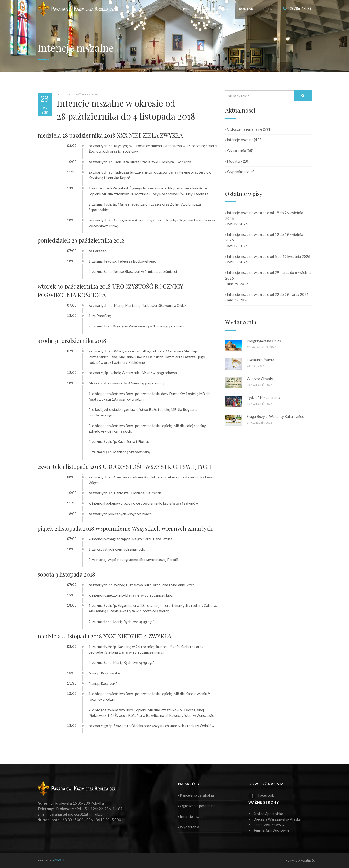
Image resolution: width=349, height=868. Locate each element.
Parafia (192, 9)
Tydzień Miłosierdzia (263, 397)
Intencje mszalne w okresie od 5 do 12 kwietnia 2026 (268, 256)
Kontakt (247, 9)
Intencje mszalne (239, 140)
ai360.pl (58, 860)
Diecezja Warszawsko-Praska (277, 819)
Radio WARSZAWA (269, 825)
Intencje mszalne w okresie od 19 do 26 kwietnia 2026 (264, 215)
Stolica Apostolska (268, 814)
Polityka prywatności (301, 860)
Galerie (269, 9)
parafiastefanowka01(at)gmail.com (77, 814)
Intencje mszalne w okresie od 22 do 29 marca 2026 (267, 294)
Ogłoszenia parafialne (244, 129)
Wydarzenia (236, 151)
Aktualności (220, 9)
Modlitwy (234, 161)
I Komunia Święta (260, 360)
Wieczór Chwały (260, 379)
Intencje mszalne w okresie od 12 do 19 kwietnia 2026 (264, 237)
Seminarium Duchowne (271, 830)
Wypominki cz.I (238, 172)
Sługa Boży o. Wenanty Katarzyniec (275, 416)
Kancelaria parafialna (196, 795)
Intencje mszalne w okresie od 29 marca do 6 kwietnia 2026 (268, 275)
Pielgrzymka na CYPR (264, 341)
